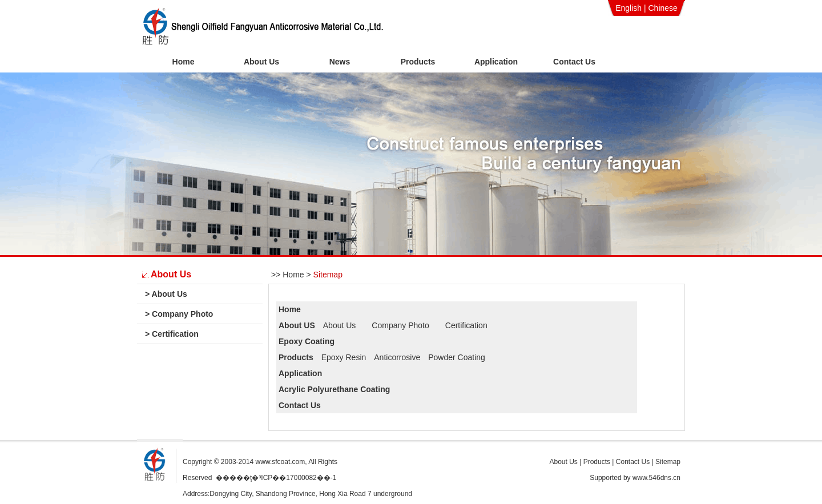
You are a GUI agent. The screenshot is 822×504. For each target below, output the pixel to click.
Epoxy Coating (307, 341)
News (340, 62)
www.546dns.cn (656, 478)
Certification (172, 334)
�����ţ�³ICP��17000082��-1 (276, 478)
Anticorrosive (397, 357)
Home (184, 62)
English (628, 8)
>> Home (288, 275)
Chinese (662, 8)
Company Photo (179, 314)
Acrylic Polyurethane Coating (334, 389)
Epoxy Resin (344, 357)
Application (496, 62)
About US (297, 325)
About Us (261, 62)
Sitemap (328, 275)
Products (418, 62)
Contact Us (574, 62)
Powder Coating (457, 357)
